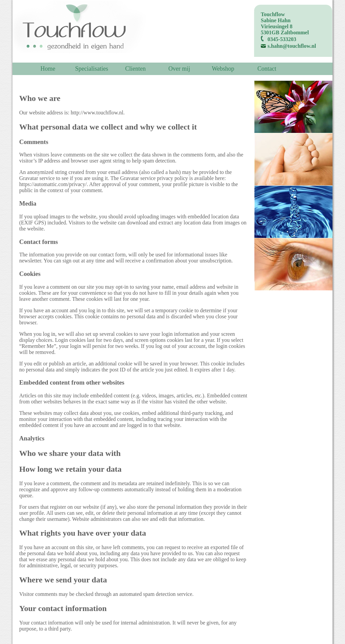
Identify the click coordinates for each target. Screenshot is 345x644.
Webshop (223, 69)
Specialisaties (92, 69)
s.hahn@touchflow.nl (292, 46)
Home (48, 69)
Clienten (136, 69)
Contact (267, 69)
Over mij (179, 69)
